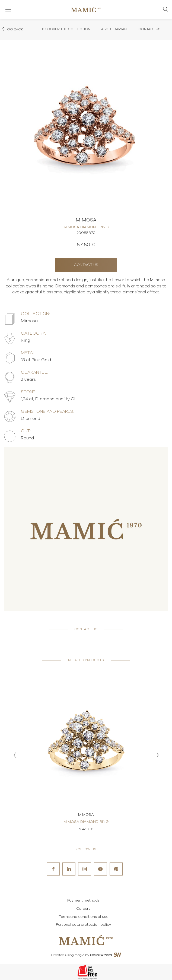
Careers (83, 909)
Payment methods (83, 901)
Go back (12, 29)
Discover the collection (66, 29)
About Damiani (114, 29)
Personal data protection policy (83, 925)
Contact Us (149, 29)
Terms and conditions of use (83, 917)
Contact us (86, 265)
